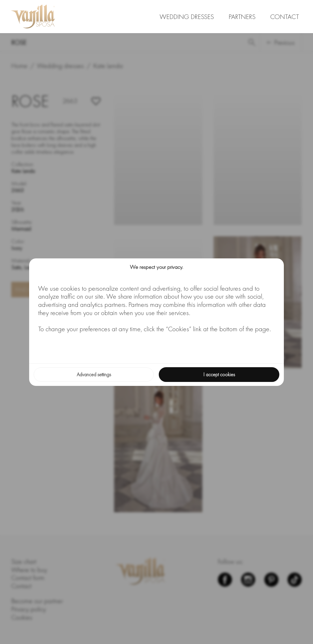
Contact (285, 17)
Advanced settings (94, 374)
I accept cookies (219, 374)
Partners (242, 17)
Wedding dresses (187, 17)
